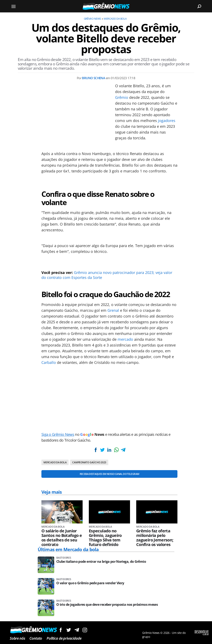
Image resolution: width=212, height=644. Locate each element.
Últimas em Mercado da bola (68, 549)
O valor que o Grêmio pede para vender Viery (90, 583)
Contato (36, 638)
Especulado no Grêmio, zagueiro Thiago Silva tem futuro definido (105, 538)
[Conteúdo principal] (106, 322)
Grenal (113, 310)
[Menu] (13, 6)
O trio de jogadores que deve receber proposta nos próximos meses (107, 605)
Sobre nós (17, 638)
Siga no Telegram (77, 630)
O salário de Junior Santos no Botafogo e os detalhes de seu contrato (62, 538)
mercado (125, 339)
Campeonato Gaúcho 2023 (89, 462)
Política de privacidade (64, 638)
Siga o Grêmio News (58, 434)
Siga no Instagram (85, 630)
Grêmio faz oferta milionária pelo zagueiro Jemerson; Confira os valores (155, 538)
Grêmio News (92, 19)
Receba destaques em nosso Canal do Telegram (109, 474)
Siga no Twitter (69, 630)
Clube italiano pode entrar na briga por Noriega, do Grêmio (101, 562)
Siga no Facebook (61, 630)
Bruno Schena (93, 78)
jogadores (167, 121)
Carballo (49, 362)
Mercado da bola (115, 19)
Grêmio (122, 97)
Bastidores (64, 558)
